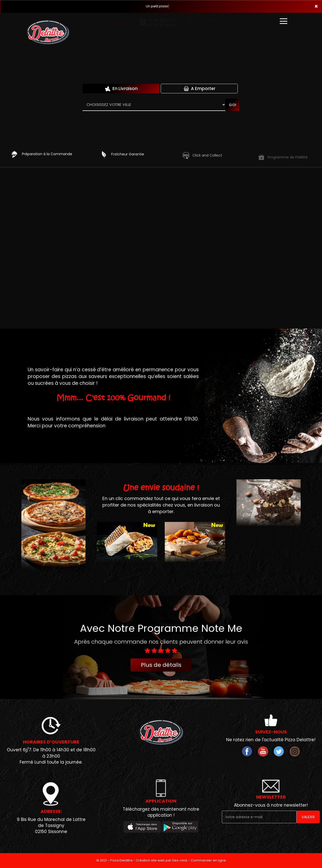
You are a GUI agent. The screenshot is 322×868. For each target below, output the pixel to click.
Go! (233, 105)
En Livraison (121, 89)
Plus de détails (161, 665)
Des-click (180, 860)
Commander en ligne (208, 860)
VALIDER (308, 817)
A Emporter (199, 89)
